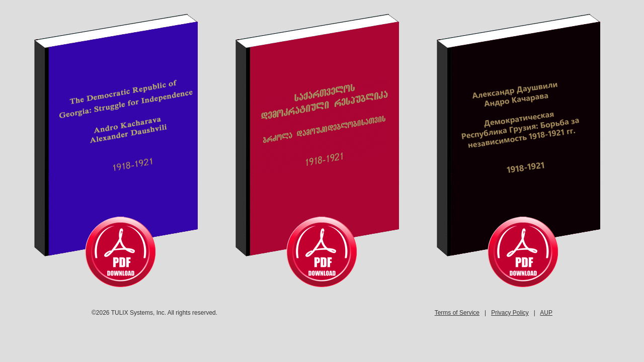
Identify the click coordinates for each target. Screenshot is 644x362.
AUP (546, 313)
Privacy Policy (510, 313)
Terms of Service (457, 313)
